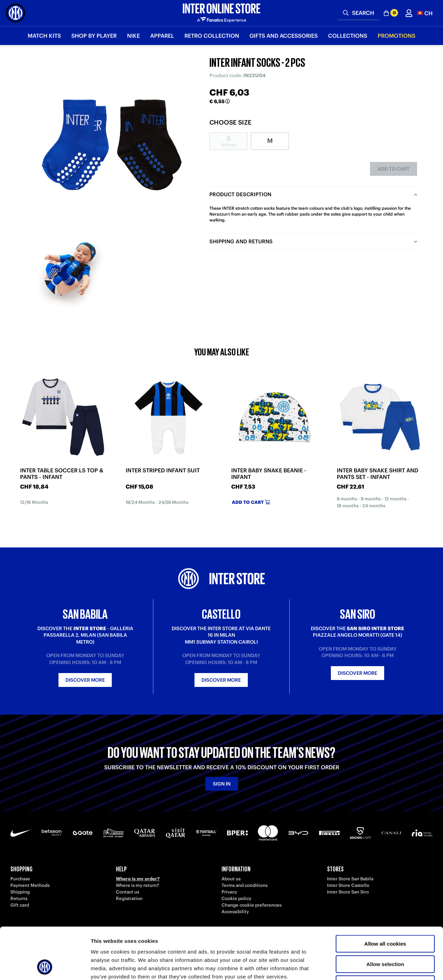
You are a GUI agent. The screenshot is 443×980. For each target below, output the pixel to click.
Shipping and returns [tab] (241, 241)
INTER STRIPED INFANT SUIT (163, 470)
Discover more (85, 680)
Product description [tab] (240, 194)
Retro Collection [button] (212, 36)
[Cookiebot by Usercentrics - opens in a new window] (45, 967)
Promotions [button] (396, 36)
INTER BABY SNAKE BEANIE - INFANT (269, 474)
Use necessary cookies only (385, 936)
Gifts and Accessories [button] (284, 36)
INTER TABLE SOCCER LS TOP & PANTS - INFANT (62, 474)
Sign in (222, 784)
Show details (363, 966)
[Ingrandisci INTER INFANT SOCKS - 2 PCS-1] (69, 272)
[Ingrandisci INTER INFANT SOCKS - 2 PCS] (112, 142)
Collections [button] (348, 36)
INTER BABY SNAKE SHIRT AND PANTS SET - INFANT (377, 474)
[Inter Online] (16, 13)
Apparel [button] (162, 36)
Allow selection (385, 916)
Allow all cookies (385, 895)
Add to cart (394, 169)
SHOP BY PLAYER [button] (94, 36)
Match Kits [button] (44, 36)
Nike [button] (133, 36)
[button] (425, 13)
